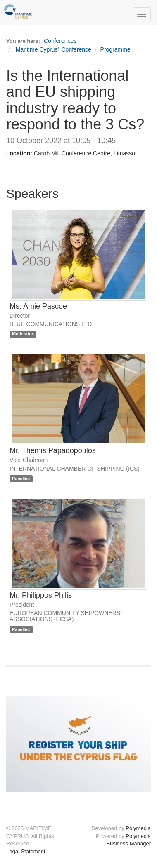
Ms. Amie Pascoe (38, 306)
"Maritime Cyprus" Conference (52, 49)
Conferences (60, 41)
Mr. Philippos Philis (41, 595)
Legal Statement (26, 851)
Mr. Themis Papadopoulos (53, 450)
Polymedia (138, 828)
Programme (115, 49)
